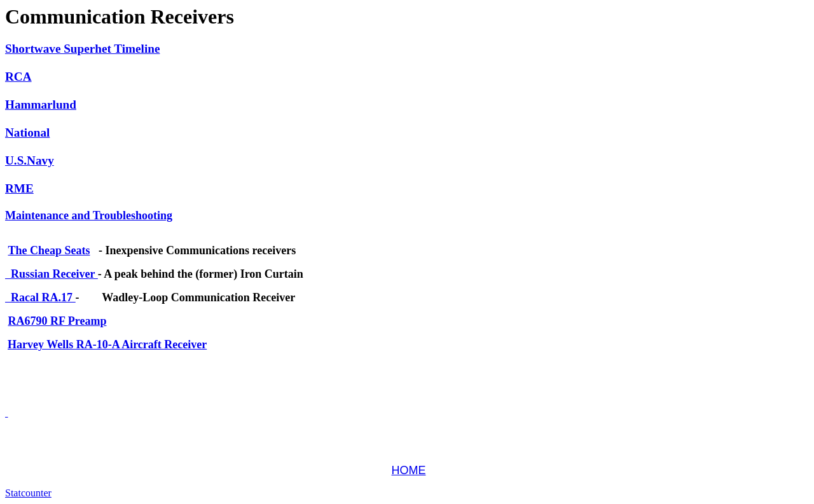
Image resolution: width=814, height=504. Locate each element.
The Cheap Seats (49, 250)
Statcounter (28, 493)
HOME (409, 470)
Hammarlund (41, 105)
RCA (18, 77)
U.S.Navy (30, 160)
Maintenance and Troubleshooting (89, 215)
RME (19, 188)
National (27, 133)
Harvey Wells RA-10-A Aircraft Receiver (107, 344)
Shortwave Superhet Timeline (82, 49)
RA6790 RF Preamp (58, 321)
